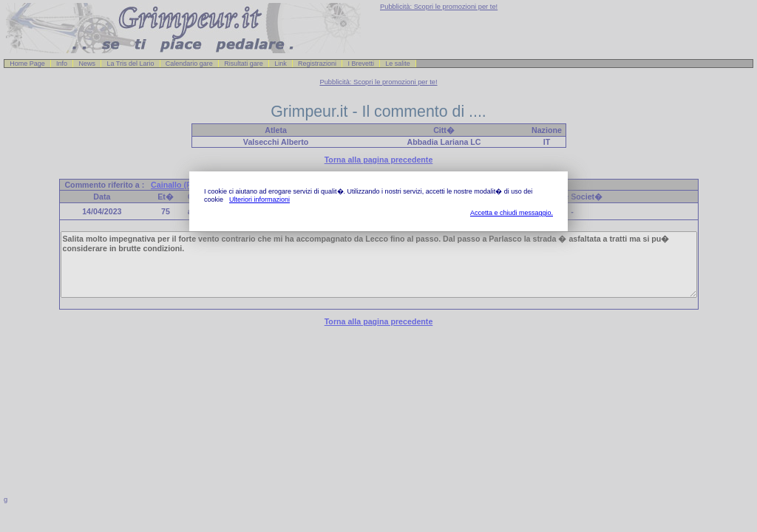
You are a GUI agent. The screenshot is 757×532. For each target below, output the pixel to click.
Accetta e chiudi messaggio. (512, 213)
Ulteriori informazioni (259, 199)
